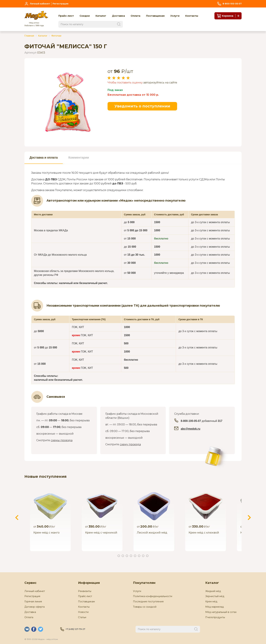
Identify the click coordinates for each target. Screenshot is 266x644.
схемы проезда (62, 440)
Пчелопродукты (215, 617)
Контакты (84, 607)
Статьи (82, 617)
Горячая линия (33, 602)
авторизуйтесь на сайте (160, 83)
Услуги (137, 591)
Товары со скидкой (145, 607)
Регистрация (32, 596)
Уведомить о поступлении (142, 106)
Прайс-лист (85, 596)
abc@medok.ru (190, 429)
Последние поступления (148, 602)
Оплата (29, 617)
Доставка (30, 612)
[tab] (44, 158)
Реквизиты (85, 591)
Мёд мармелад (215, 607)
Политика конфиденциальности (153, 596)
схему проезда (130, 444)
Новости (83, 612)
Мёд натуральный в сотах (221, 612)
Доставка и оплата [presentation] (44, 158)
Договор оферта (35, 607)
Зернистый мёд (215, 596)
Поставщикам (86, 602)
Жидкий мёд (213, 591)
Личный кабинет (35, 591)
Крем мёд (211, 602)
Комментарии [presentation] (79, 158)
